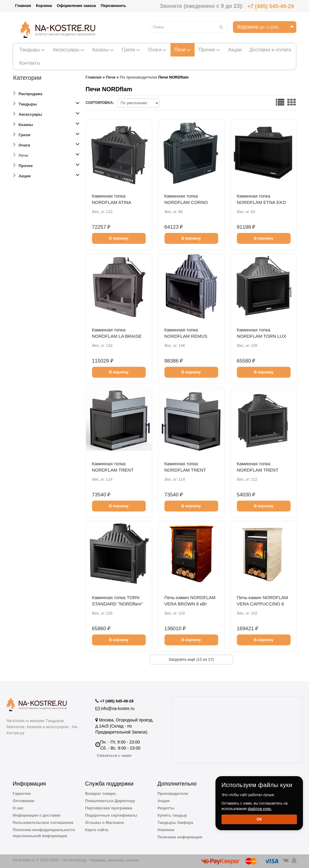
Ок (259, 819)
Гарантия (22, 794)
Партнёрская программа (109, 808)
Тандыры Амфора (175, 823)
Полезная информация (180, 837)
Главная (23, 6)
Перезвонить (113, 6)
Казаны (103, 50)
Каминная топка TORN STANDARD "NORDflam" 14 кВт (118, 604)
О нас (18, 808)
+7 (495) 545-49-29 (271, 6)
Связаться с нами (114, 755)
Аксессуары (69, 50)
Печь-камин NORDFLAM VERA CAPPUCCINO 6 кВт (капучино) (263, 604)
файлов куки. (260, 809)
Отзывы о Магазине (105, 823)
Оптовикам (23, 801)
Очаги (157, 50)
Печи (183, 50)
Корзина (44, 6)
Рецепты (166, 808)
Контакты (30, 63)
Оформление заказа (76, 6)
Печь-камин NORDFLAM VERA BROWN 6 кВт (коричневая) (190, 604)
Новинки (166, 830)
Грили (131, 50)
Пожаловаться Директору (110, 801)
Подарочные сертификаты (111, 815)
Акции (235, 50)
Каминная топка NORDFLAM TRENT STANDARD (258, 470)
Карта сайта (97, 830)
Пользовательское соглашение (43, 823)
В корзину (119, 238)
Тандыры (32, 50)
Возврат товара (100, 794)
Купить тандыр (172, 815)
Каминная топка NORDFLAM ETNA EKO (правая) (261, 202)
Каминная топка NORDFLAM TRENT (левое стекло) (113, 470)
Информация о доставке (37, 815)
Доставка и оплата (270, 50)
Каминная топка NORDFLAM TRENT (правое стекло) (185, 470)
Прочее (209, 50)
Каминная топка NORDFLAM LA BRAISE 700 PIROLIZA (117, 336)
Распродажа (28, 93)
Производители (173, 794)
